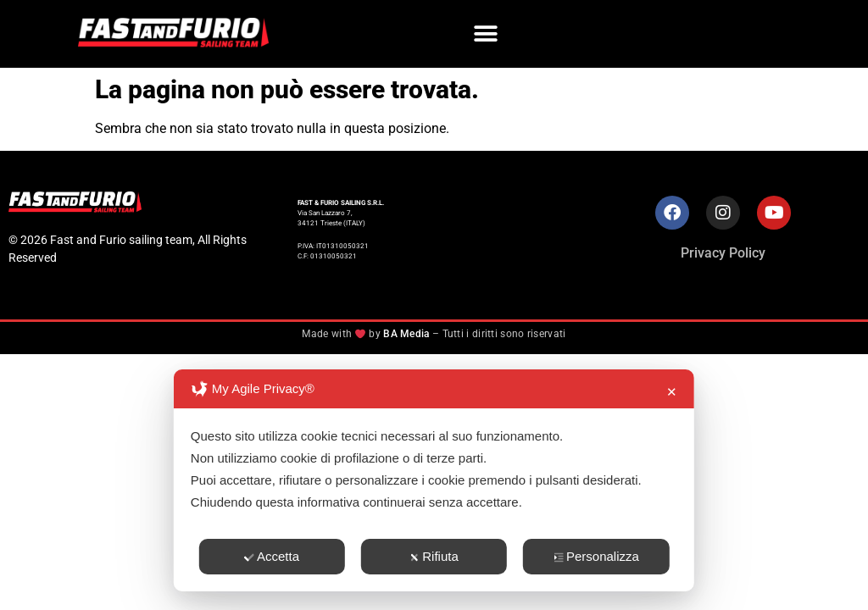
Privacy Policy (723, 253)
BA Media (406, 334)
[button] (486, 34)
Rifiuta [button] (434, 556)
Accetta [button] (272, 556)
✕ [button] (672, 392)
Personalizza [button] (596, 556)
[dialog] (434, 480)
